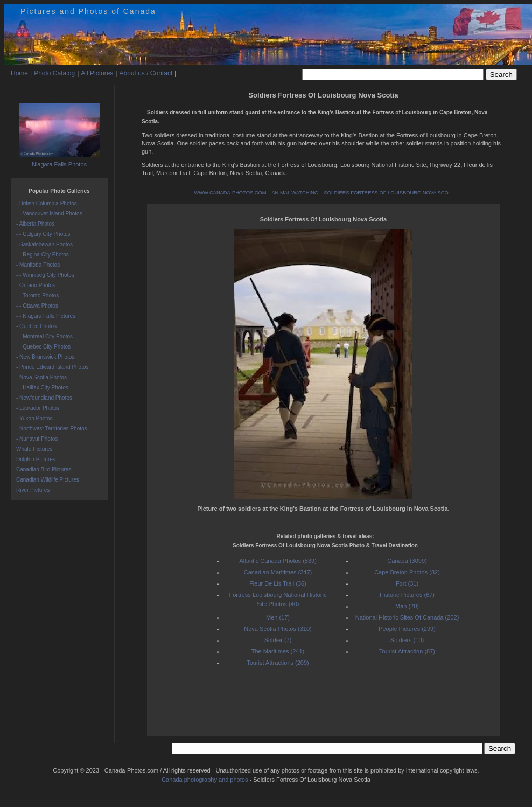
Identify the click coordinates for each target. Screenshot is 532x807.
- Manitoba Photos (38, 265)
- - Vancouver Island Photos (49, 214)
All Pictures (97, 73)
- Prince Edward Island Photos (52, 367)
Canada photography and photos (205, 780)
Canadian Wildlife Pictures (48, 480)
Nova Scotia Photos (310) (278, 629)
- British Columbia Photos (47, 203)
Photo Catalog (54, 73)
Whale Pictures (34, 449)
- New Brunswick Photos (45, 357)
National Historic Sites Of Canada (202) (407, 617)
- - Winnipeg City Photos (45, 275)
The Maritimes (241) (278, 651)
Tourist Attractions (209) (278, 663)
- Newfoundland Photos (44, 398)
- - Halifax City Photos (42, 388)
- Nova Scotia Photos (41, 377)
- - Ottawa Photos (37, 306)
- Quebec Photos (36, 326)
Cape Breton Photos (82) (407, 572)
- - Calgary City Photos (43, 234)
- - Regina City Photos (43, 255)
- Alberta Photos (35, 224)
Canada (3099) (407, 561)
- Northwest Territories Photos (52, 429)
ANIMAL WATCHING (295, 193)
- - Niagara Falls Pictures (46, 316)
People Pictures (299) (407, 629)
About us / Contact (146, 73)
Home (19, 73)
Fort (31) (407, 583)
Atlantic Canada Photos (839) (278, 561)
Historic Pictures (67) (407, 595)
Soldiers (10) (407, 640)
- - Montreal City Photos (44, 336)
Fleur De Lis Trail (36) (278, 583)
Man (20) (407, 606)
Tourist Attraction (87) (407, 651)
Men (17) (278, 617)
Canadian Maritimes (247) (278, 572)
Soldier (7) (278, 640)
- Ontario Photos (36, 285)
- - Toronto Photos (37, 295)
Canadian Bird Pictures (44, 469)
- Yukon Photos (34, 418)
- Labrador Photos (38, 408)
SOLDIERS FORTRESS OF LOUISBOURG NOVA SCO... (388, 193)
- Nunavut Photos (37, 439)
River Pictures (33, 490)
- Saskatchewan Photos (44, 244)
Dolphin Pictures (36, 459)
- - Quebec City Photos (43, 347)
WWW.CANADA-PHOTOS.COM (230, 193)
